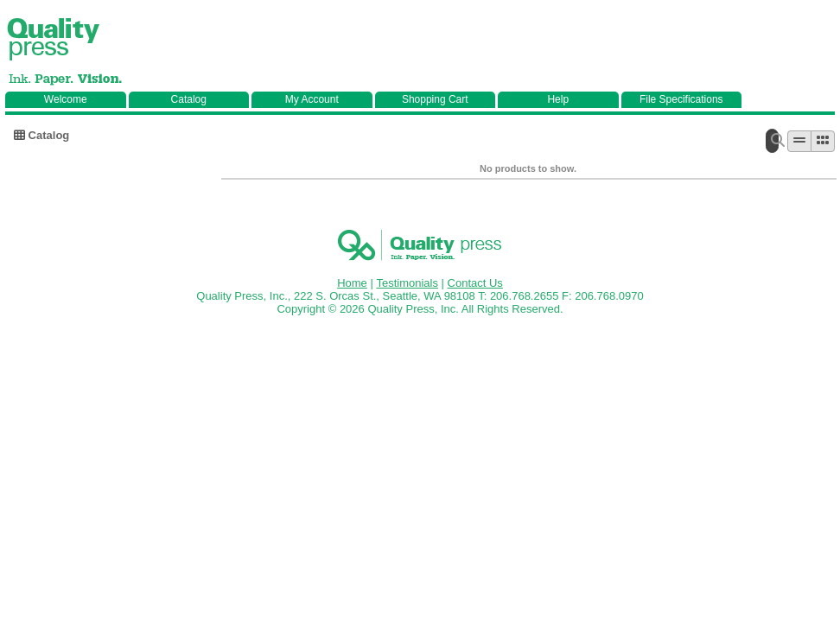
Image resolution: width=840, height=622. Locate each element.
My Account (312, 99)
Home (352, 283)
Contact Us (475, 283)
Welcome (66, 99)
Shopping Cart (435, 99)
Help (558, 99)
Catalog (189, 99)
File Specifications (681, 99)
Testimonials (407, 283)
